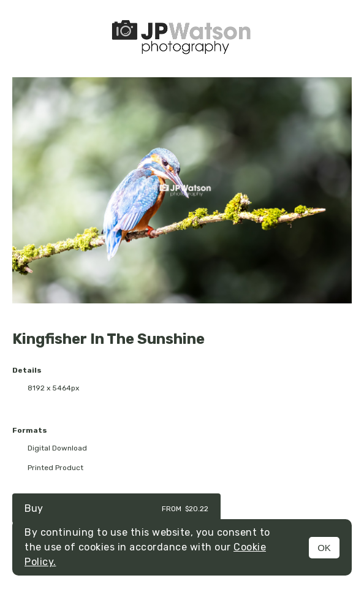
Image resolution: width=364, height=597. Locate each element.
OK (324, 548)
